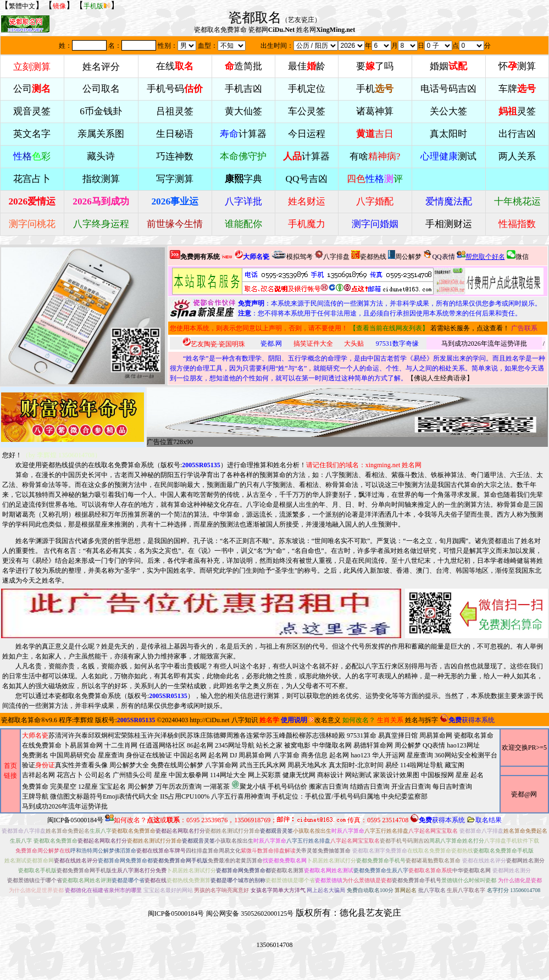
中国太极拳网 (188, 775)
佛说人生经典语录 (440, 378)
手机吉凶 (243, 89)
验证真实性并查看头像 (65, 765)
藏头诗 (101, 156)
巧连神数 (175, 156)
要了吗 (375, 66)
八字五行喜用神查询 (241, 796)
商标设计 (330, 775)
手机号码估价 (287, 787)
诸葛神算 (375, 111)
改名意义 (325, 720)
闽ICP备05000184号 (76, 820)
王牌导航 (35, 796)
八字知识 (245, 720)
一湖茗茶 (217, 787)
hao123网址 (463, 745)
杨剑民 (177, 735)
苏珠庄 (197, 735)
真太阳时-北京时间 (356, 765)
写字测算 (175, 179)
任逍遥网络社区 (162, 745)
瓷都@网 (524, 794)
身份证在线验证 (149, 755)
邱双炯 (98, 735)
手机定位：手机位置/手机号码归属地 (326, 796)
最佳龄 (307, 66)
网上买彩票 (264, 775)
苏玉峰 (276, 735)
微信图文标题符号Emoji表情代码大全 (104, 796)
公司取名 (101, 89)
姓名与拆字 (422, 720)
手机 (375, 89)
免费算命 (35, 787)
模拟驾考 (292, 255)
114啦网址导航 (253, 786)
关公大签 (448, 111)
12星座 (88, 787)
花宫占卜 (70, 775)
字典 (243, 179)
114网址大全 (228, 775)
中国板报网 (437, 775)
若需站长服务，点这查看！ (470, 328)
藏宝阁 (454, 765)
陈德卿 (217, 735)
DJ (233, 755)
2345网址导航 (260, 776)
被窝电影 (297, 745)
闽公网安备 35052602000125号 (250, 913)
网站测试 (358, 775)
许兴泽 (157, 735)
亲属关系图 (101, 134)
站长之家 (269, 745)
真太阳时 (448, 134)
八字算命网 (221, 765)
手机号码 (175, 89)
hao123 (360, 755)
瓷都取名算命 (21, 720)
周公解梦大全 (129, 765)
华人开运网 (389, 755)
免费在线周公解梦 (177, 765)
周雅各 (236, 735)
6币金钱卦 (101, 111)
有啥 (375, 156)
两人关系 (517, 156)
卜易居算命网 (83, 745)
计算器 (243, 134)
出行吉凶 (517, 134)
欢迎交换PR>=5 (524, 748)
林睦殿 (335, 735)
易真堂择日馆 (398, 735)
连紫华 (256, 735)
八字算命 (286, 755)
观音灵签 (32, 111)
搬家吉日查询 (329, 787)
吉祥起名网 (38, 775)
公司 (32, 89)
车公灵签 (307, 111)
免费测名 (35, 755)
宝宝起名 (113, 787)
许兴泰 (78, 735)
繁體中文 (22, 6)
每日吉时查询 (452, 787)
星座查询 (420, 755)
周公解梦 (405, 255)
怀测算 (517, 66)
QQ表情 (434, 745)
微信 (518, 255)
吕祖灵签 (175, 111)
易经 (253, 786)
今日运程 (307, 134)
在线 (175, 66)
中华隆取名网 (332, 745)
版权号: (190, 465)
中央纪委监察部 (404, 796)
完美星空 (63, 787)
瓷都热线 (369, 255)
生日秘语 (175, 134)
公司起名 (98, 775)
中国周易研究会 (73, 755)
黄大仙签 (243, 111)
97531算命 (362, 735)
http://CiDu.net (209, 720)
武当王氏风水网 (263, 765)
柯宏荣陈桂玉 (127, 735)
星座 (160, 775)
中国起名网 (190, 755)
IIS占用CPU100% (185, 796)
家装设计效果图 (396, 775)
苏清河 (58, 735)
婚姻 (448, 66)
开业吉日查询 (411, 787)
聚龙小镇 (249, 785)
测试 (448, 156)
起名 (477, 775)
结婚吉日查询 (370, 787)
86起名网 (200, 745)
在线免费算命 (42, 745)
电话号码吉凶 (448, 89)
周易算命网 (260, 771)
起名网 (218, 755)
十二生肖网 (121, 745)
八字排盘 (332, 255)
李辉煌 (84, 720)
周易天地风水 (253, 786)
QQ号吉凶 (307, 179)
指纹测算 (101, 179)
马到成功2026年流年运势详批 (484, 344)
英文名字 (32, 134)
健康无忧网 (299, 775)
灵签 (517, 111)
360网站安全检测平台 (466, 755)
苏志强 (315, 735)
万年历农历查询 (179, 787)
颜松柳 (296, 735)
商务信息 (314, 755)
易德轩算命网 (260, 776)
